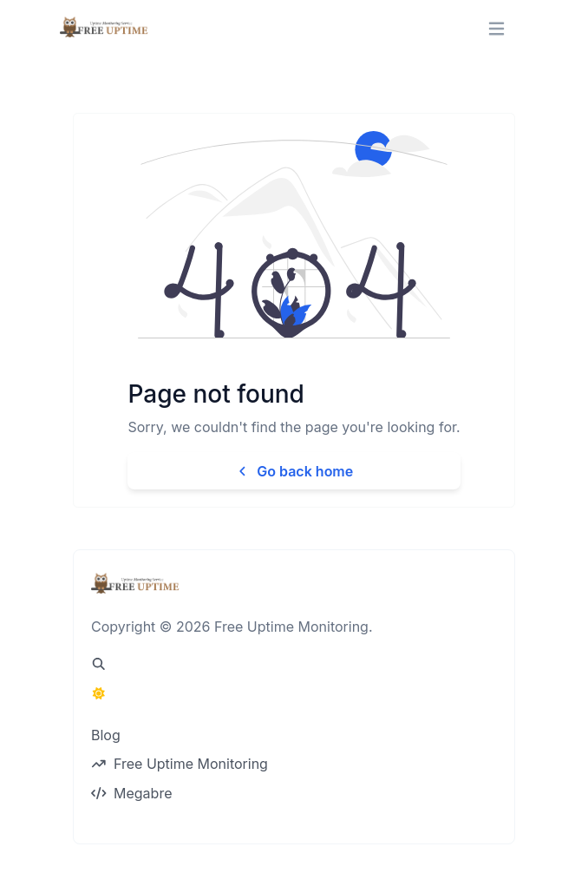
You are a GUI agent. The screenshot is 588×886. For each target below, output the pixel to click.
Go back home (294, 471)
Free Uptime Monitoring (180, 764)
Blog (106, 735)
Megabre (131, 793)
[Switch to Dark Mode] (99, 693)
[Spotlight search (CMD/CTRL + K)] (99, 664)
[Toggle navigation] (497, 29)
